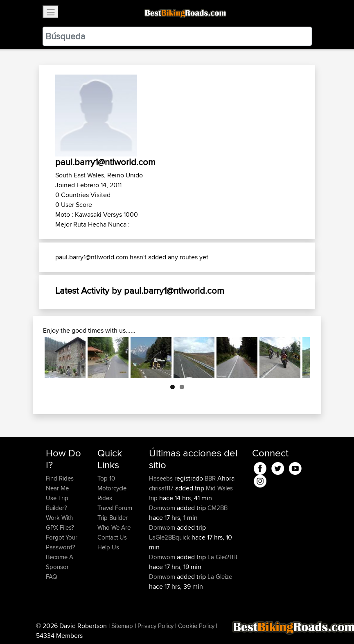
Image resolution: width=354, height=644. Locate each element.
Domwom (163, 508)
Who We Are (114, 527)
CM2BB (218, 508)
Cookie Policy (196, 626)
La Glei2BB (222, 557)
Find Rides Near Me (60, 483)
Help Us (108, 547)
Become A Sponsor (60, 562)
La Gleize (220, 577)
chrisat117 (162, 488)
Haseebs (162, 478)
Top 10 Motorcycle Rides (112, 488)
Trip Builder (113, 518)
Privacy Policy (156, 626)
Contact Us (112, 537)
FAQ (51, 577)
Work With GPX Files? (60, 523)
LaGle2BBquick (169, 537)
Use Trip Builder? (57, 503)
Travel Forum (115, 508)
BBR (210, 478)
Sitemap (122, 626)
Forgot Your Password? (62, 542)
